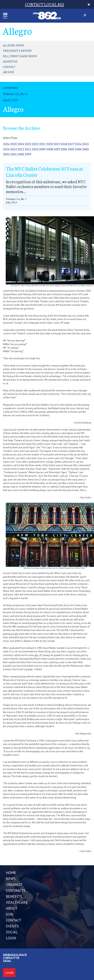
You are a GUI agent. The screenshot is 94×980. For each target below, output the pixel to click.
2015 (86, 144)
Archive (9, 72)
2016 (78, 144)
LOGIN (11, 938)
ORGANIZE (14, 885)
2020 (49, 144)
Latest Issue (11, 87)
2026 (6, 144)
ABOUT (12, 908)
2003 (86, 149)
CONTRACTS (16, 891)
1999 (28, 154)
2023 (28, 144)
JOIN (10, 914)
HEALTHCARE (17, 902)
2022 (35, 144)
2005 (71, 149)
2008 (49, 149)
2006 (64, 149)
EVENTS (12, 926)
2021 (42, 144)
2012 (21, 149)
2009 (42, 149)
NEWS (11, 879)
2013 (13, 149)
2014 (6, 149)
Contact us (11, 958)
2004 (78, 149)
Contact (9, 67)
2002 (6, 154)
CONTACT (14, 920)
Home (11, 873)
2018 (64, 144)
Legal (7, 961)
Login (9, 973)
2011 (28, 149)
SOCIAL (12, 932)
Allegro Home (13, 45)
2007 (57, 149)
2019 (57, 144)
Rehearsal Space (15, 955)
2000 (21, 154)
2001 (13, 154)
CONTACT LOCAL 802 (45, 4)
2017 (71, 144)
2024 (21, 144)
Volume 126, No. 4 (15, 94)
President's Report (17, 51)
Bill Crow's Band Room (20, 56)
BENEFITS (14, 896)
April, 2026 (11, 100)
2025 (13, 144)
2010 (35, 149)
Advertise (10, 61)
